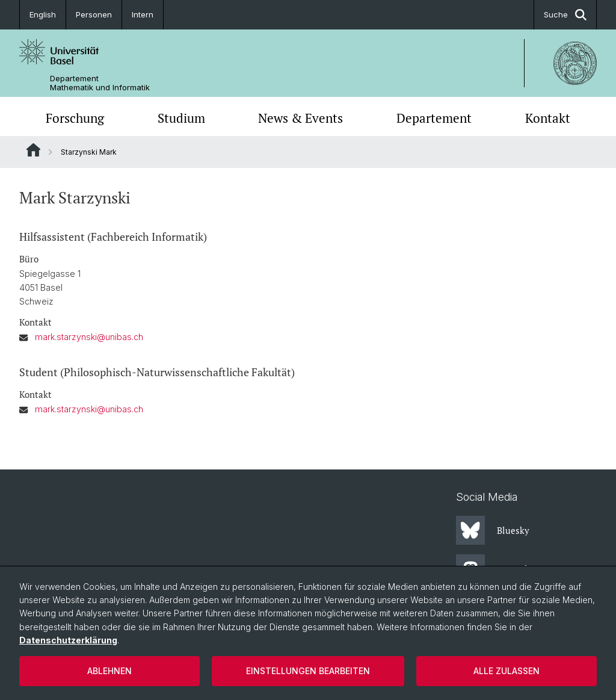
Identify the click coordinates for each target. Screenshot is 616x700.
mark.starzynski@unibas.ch (89, 337)
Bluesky (493, 530)
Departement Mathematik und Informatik (100, 83)
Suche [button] (565, 15)
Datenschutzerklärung (68, 640)
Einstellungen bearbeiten (308, 671)
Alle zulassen (507, 671)
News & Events (300, 118)
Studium (181, 118)
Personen (94, 14)
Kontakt (548, 118)
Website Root (33, 150)
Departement (434, 118)
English (43, 14)
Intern (143, 14)
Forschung (75, 118)
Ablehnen (109, 671)
